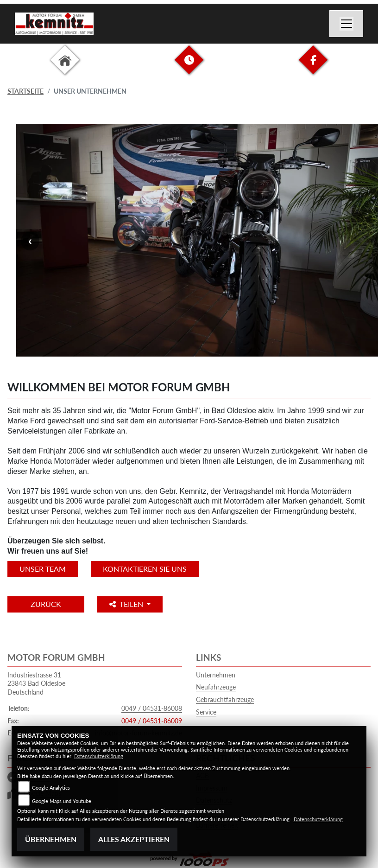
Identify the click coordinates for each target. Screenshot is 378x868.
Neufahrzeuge (216, 687)
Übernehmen (51, 839)
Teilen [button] (127, 604)
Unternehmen (216, 675)
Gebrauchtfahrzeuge (225, 699)
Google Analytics (51, 788)
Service (206, 712)
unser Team (43, 569)
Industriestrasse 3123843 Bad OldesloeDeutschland (36, 683)
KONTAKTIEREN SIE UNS (145, 569)
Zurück (46, 604)
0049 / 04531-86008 (152, 708)
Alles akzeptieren (134, 839)
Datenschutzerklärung (99, 756)
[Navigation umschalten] (346, 24)
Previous (30, 241)
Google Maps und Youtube (62, 801)
